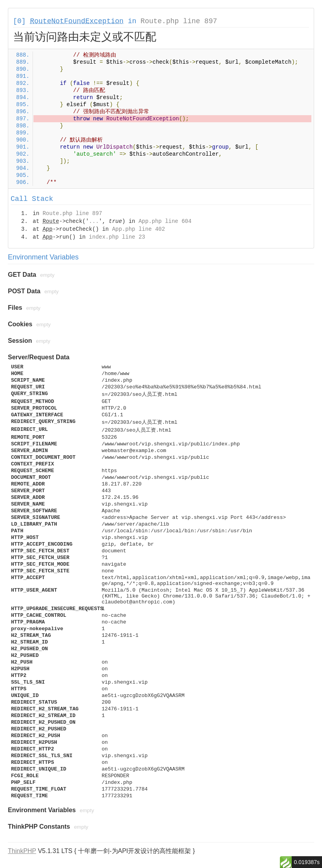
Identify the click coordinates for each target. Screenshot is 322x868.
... (94, 221)
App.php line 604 (165, 221)
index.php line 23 (117, 237)
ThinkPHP (22, 851)
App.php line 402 (139, 229)
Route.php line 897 (179, 21)
